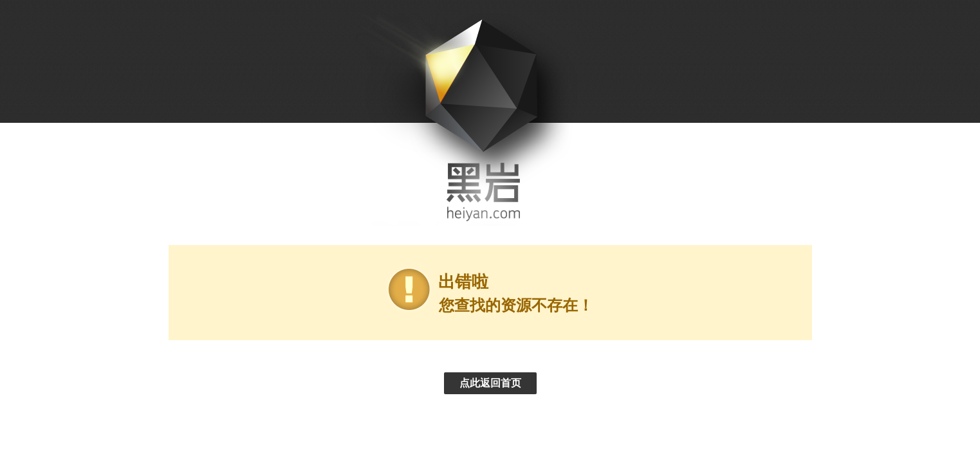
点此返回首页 (490, 383)
